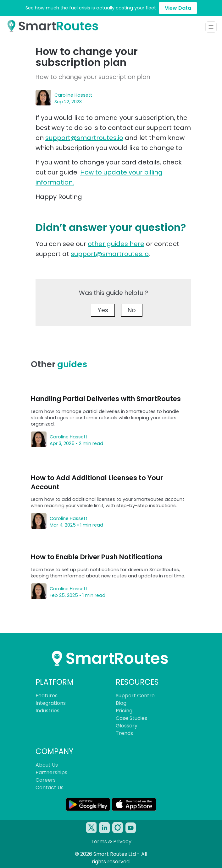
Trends (124, 733)
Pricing (124, 711)
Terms (99, 841)
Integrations (51, 703)
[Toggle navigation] (211, 27)
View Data (178, 8)
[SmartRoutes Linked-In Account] (104, 828)
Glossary (127, 726)
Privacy (122, 841)
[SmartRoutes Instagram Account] (118, 828)
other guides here (116, 244)
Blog (121, 703)
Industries (47, 711)
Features (47, 696)
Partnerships (51, 772)
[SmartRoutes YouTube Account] (131, 828)
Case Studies (131, 718)
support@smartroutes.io (84, 138)
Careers (46, 780)
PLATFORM (55, 682)
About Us (47, 765)
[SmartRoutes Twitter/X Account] (92, 828)
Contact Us (50, 788)
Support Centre (135, 696)
